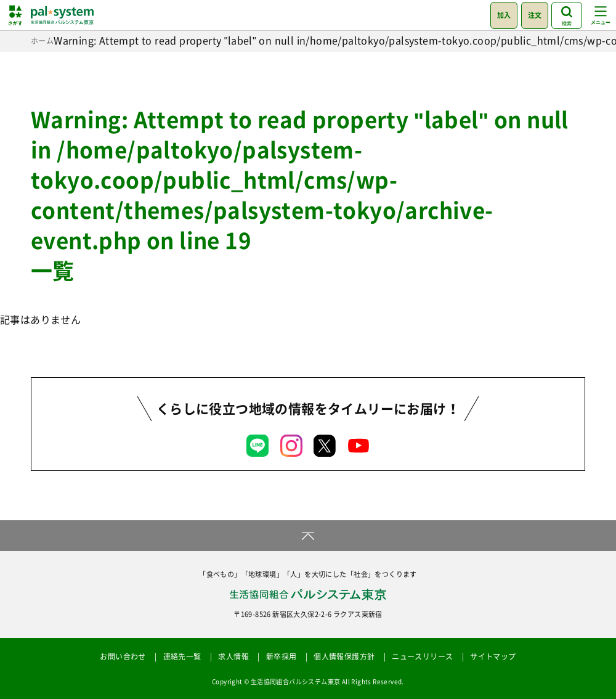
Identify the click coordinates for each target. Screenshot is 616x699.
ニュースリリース (422, 656)
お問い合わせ (123, 656)
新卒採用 (282, 656)
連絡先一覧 (182, 656)
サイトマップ (493, 656)
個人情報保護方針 (344, 656)
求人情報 (233, 656)
